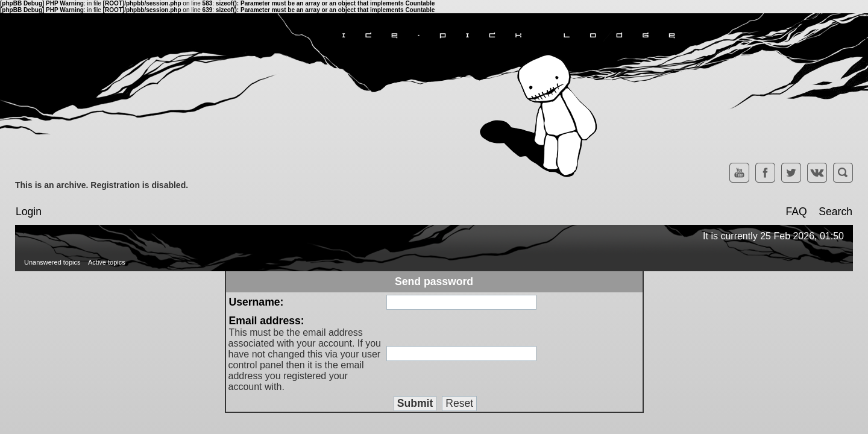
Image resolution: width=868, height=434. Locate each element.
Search (835, 212)
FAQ (796, 212)
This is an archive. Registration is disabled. (102, 185)
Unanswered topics (52, 262)
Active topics (107, 262)
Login (29, 212)
